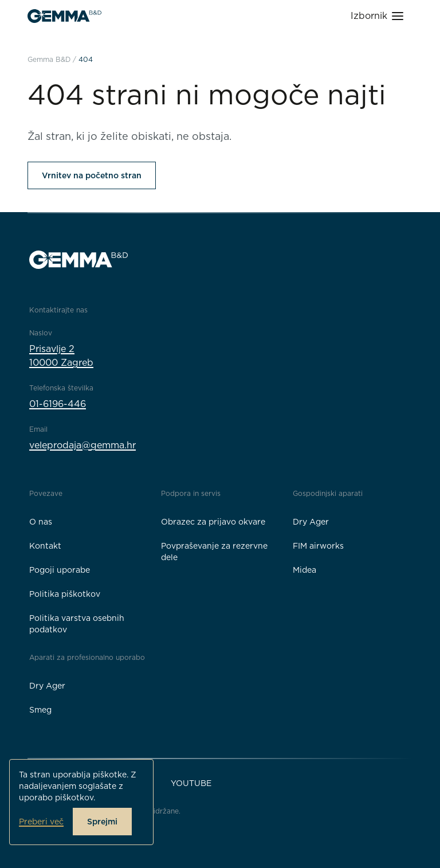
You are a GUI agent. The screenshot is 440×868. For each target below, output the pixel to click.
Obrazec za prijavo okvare (213, 522)
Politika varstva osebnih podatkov (77, 624)
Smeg (40, 710)
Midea (305, 570)
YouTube (191, 783)
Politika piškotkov (65, 594)
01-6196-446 (58, 404)
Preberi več (41, 822)
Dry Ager (311, 522)
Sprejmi (102, 822)
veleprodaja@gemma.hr (82, 445)
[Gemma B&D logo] (64, 16)
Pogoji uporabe (60, 570)
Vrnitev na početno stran (92, 175)
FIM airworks (318, 546)
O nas (41, 522)
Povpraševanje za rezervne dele (214, 552)
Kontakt (45, 546)
